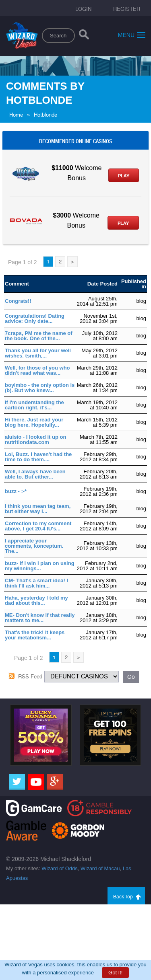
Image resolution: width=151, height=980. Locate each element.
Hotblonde (46, 115)
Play (124, 176)
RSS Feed (30, 677)
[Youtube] (36, 782)
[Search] (84, 36)
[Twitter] (17, 782)
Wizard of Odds (60, 868)
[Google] (55, 782)
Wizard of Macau (100, 868)
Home (16, 115)
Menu (132, 35)
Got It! (115, 973)
